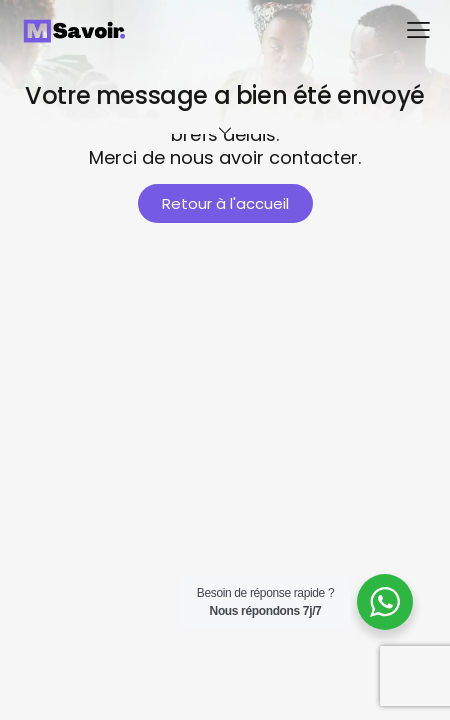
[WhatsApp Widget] (385, 602)
